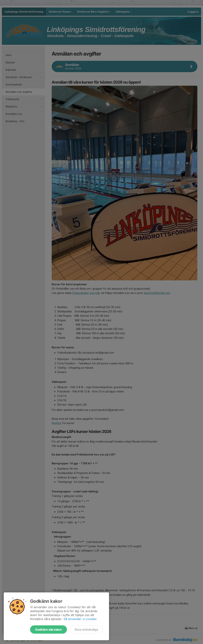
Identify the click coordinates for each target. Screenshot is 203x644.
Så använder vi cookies (80, 619)
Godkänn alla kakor (48, 630)
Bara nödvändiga (86, 630)
